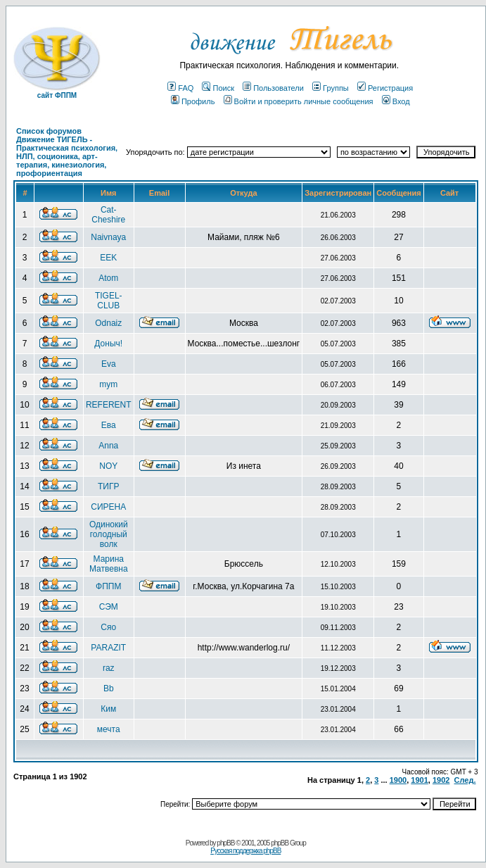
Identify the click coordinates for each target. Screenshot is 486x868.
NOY (108, 466)
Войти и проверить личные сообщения (299, 101)
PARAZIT (108, 648)
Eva (109, 364)
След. (465, 780)
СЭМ (109, 607)
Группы (331, 88)
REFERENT (109, 405)
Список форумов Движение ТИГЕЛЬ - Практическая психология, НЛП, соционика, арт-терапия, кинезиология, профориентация (67, 152)
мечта (109, 729)
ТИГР (108, 486)
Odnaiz (108, 323)
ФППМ (108, 586)
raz (109, 668)
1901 (419, 780)
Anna (108, 446)
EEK (108, 258)
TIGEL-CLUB (109, 301)
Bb (109, 688)
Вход (396, 101)
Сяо (108, 627)
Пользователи (273, 88)
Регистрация (385, 88)
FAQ (180, 88)
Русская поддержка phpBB (245, 851)
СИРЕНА (108, 507)
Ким (108, 709)
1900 (398, 780)
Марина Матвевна (109, 564)
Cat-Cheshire (108, 215)
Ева (109, 425)
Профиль (193, 101)
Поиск (218, 88)
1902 (441, 780)
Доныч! (108, 344)
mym (108, 384)
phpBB (225, 843)
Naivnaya (108, 237)
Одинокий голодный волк (109, 534)
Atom (108, 278)
